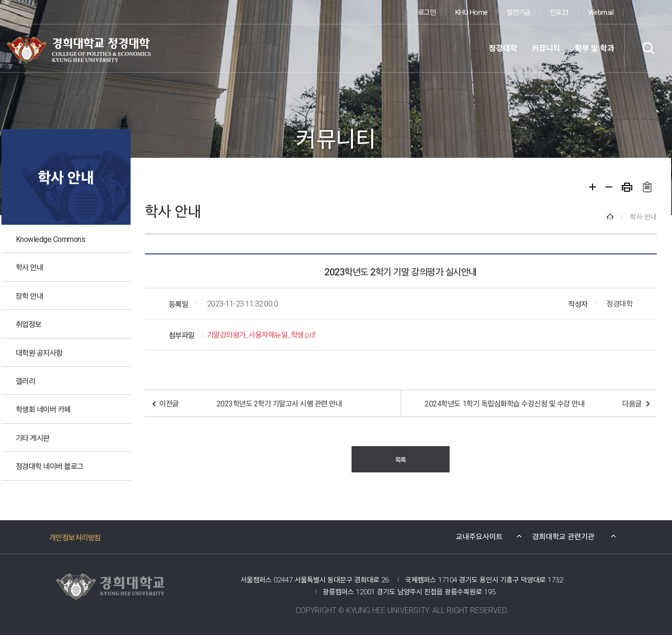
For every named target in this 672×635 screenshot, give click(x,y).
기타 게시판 (33, 438)
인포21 (560, 12)
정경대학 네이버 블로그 (50, 466)
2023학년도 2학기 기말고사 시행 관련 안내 (280, 403)
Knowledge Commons (51, 239)
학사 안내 (30, 267)
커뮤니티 (546, 48)
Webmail (601, 12)
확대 (593, 187)
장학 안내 (30, 296)
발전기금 (519, 12)
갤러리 (26, 381)
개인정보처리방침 (75, 537)
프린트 (627, 187)
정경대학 (503, 48)
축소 (609, 187)
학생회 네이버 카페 (43, 409)
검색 (648, 48)
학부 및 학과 (595, 48)
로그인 (427, 12)
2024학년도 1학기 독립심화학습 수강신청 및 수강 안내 (505, 403)
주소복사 (647, 187)
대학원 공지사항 (39, 352)
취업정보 (29, 324)
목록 (401, 459)
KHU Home (472, 12)
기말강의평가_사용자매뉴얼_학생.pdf (261, 334)
